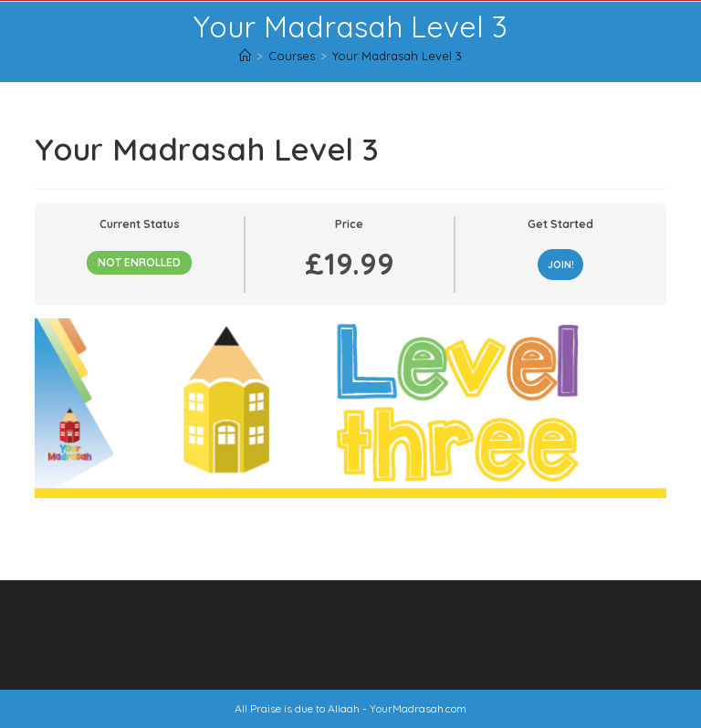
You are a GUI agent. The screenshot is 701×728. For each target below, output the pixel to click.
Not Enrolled (139, 262)
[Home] (245, 56)
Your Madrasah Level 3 (397, 56)
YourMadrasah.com (418, 708)
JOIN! (561, 265)
